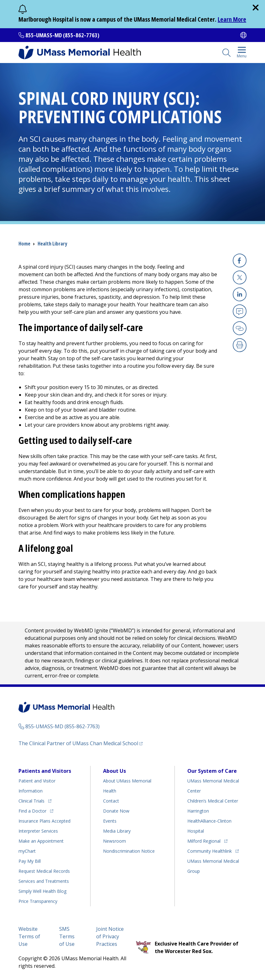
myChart (27, 851)
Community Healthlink (210, 851)
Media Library (117, 831)
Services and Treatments (44, 881)
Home (24, 244)
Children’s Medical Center (213, 801)
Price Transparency (38, 901)
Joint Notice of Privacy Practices (110, 936)
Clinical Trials (31, 801)
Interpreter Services (38, 831)
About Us (114, 771)
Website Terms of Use (29, 936)
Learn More (232, 19)
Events (110, 821)
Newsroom (114, 841)
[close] (256, 8)
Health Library (52, 244)
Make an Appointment (41, 841)
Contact (111, 801)
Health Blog (42, 891)
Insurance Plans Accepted (44, 821)
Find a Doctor (32, 811)
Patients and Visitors (45, 771)
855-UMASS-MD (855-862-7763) (62, 35)
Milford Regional (204, 841)
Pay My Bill (30, 861)
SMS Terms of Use (67, 936)
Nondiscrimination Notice (129, 851)
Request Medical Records (44, 871)
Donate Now (116, 811)
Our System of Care (212, 771)
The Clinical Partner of (78, 743)
